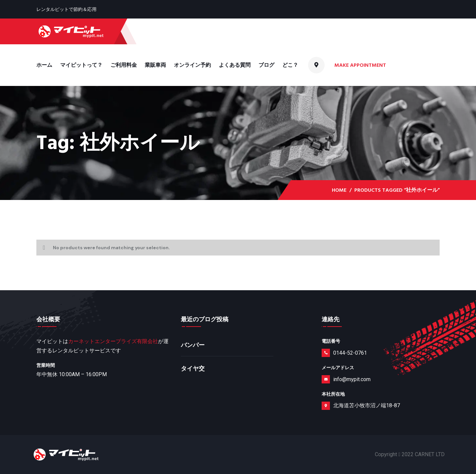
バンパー (193, 345)
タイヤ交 (193, 369)
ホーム (44, 65)
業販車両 (155, 65)
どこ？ (290, 65)
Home (339, 190)
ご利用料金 (124, 65)
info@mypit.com (352, 379)
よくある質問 (235, 65)
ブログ (266, 65)
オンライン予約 (192, 65)
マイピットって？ (81, 65)
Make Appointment (361, 65)
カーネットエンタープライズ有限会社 (113, 341)
